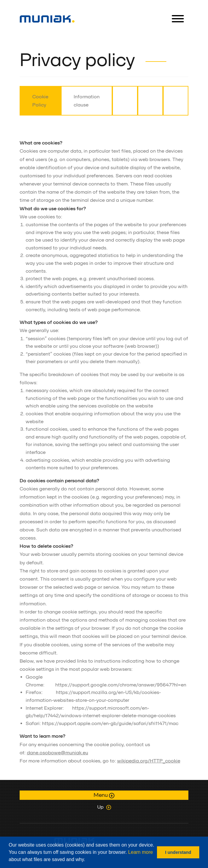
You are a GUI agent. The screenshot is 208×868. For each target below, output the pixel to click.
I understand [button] (178, 852)
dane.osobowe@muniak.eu (58, 753)
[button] (87, 860)
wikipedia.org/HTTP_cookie (149, 761)
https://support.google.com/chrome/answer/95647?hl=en (121, 685)
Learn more (141, 852)
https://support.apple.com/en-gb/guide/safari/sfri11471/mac (110, 723)
